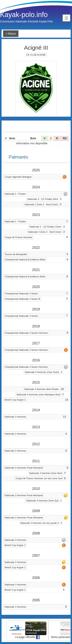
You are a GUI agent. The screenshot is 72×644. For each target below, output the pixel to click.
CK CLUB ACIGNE (36, 55)
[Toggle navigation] (66, 18)
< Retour (11, 34)
